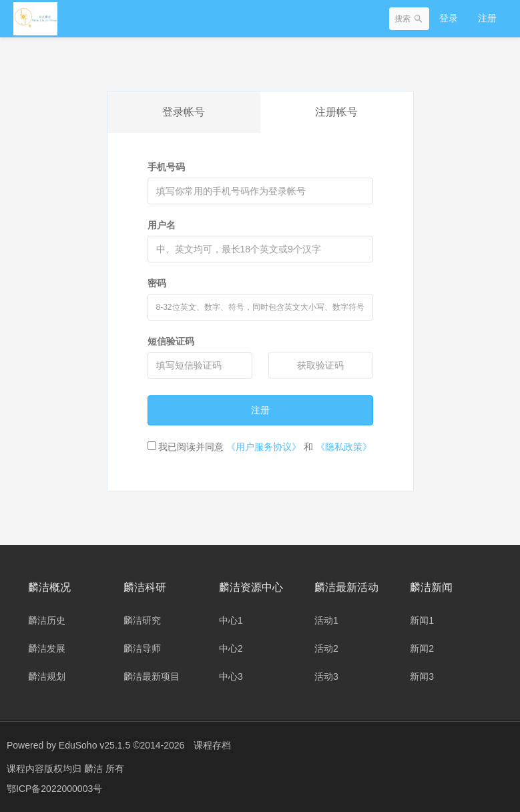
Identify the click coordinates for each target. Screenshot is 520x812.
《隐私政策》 (344, 447)
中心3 (231, 676)
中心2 (231, 648)
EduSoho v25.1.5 (94, 745)
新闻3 (422, 676)
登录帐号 (184, 112)
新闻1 (422, 620)
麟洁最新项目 (152, 676)
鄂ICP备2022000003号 (54, 789)
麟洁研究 (142, 620)
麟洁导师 (142, 648)
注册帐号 (336, 112)
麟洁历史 (47, 620)
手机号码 (166, 167)
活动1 (326, 620)
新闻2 (422, 648)
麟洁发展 (47, 648)
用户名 (162, 225)
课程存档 (212, 745)
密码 (157, 283)
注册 (487, 18)
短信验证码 (171, 341)
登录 (449, 18)
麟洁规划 (47, 676)
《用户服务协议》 (264, 447)
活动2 (326, 648)
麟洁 (95, 769)
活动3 (326, 676)
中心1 (231, 620)
